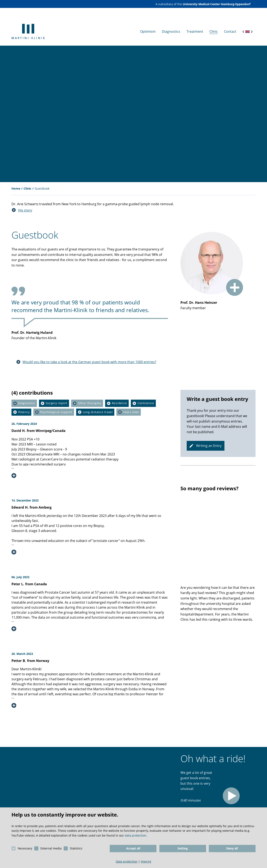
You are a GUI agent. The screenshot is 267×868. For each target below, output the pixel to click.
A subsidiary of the (203, 4)
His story (25, 206)
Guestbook (42, 184)
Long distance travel (98, 408)
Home (16, 184)
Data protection (127, 861)
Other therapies (90, 399)
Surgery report (57, 399)
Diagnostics (27, 399)
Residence (119, 399)
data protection (135, 835)
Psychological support (56, 408)
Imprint (146, 861)
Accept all (133, 848)
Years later (131, 408)
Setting (183, 848)
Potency (24, 408)
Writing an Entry (209, 442)
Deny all (232, 848)
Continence (146, 399)
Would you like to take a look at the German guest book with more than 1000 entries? (89, 358)
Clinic (27, 184)
